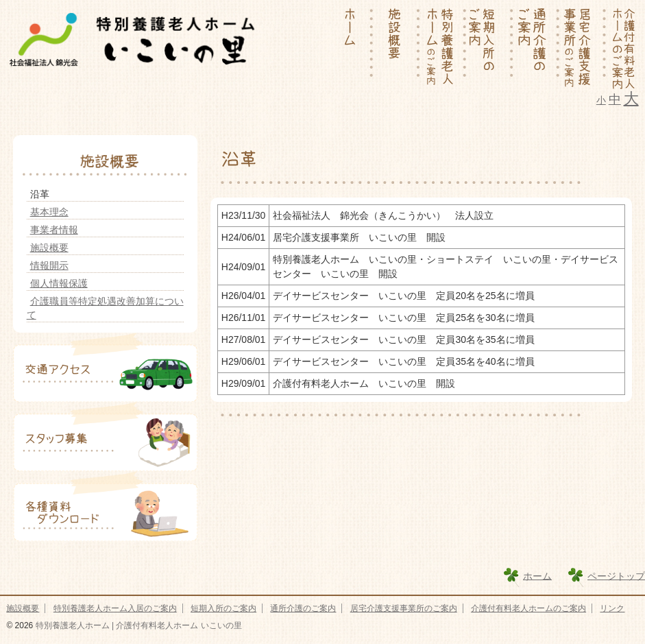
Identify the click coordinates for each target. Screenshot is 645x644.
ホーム (537, 575)
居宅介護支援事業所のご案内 (404, 608)
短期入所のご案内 (223, 608)
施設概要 (49, 248)
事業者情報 (54, 230)
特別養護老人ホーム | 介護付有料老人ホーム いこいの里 (137, 625)
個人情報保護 (59, 283)
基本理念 (49, 212)
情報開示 (49, 265)
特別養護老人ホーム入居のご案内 (115, 608)
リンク (612, 608)
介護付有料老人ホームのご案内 (528, 608)
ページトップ (616, 575)
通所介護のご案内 (303, 608)
